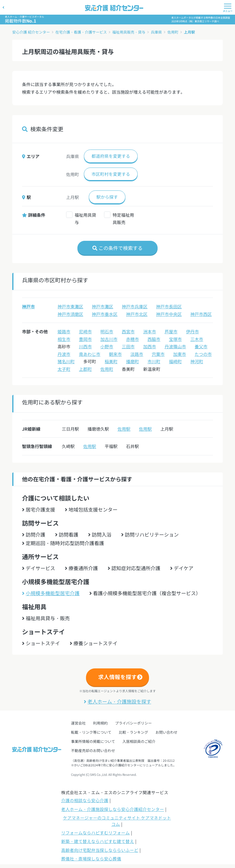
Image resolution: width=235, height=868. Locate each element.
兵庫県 (156, 32)
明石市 (107, 331)
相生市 (64, 339)
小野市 (107, 346)
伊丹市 (192, 331)
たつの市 (203, 354)
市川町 (154, 361)
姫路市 (64, 331)
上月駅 (189, 32)
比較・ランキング (133, 732)
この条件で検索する (117, 248)
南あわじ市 (90, 354)
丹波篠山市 (175, 346)
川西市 (85, 346)
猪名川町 (66, 361)
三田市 (128, 346)
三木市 (197, 339)
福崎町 (175, 361)
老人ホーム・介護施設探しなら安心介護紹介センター (113, 809)
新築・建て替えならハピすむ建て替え (98, 841)
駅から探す (107, 197)
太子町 (64, 369)
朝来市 (115, 354)
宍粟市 (158, 354)
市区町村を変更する (111, 174)
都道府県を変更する (111, 156)
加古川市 (109, 339)
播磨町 (132, 361)
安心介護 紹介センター (31, 32)
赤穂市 (132, 339)
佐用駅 (124, 429)
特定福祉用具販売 (123, 219)
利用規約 (100, 723)
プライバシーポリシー (133, 723)
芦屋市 (171, 331)
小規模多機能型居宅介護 (51, 593)
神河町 (197, 361)
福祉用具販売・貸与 (129, 32)
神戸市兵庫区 (135, 306)
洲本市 (150, 331)
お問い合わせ (166, 732)
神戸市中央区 (169, 314)
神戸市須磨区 (70, 314)
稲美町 (111, 361)
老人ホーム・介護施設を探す (117, 701)
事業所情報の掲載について (93, 741)
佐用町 (173, 32)
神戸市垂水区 (105, 314)
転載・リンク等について (91, 732)
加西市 (150, 346)
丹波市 (64, 354)
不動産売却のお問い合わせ (93, 750)
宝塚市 (175, 339)
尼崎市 (85, 331)
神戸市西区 (201, 314)
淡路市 (137, 354)
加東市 (180, 354)
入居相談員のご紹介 (139, 741)
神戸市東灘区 (70, 306)
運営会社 (78, 723)
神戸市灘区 (103, 306)
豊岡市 (85, 339)
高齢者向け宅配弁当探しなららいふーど (100, 850)
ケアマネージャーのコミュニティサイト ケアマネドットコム (117, 821)
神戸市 (28, 306)
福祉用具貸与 (85, 219)
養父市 (201, 346)
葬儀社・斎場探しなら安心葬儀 (91, 859)
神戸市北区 (137, 314)
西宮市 (128, 331)
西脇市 (154, 339)
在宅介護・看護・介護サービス (81, 32)
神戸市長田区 (169, 306)
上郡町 (85, 369)
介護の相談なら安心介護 (85, 800)
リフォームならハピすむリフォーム (95, 833)
